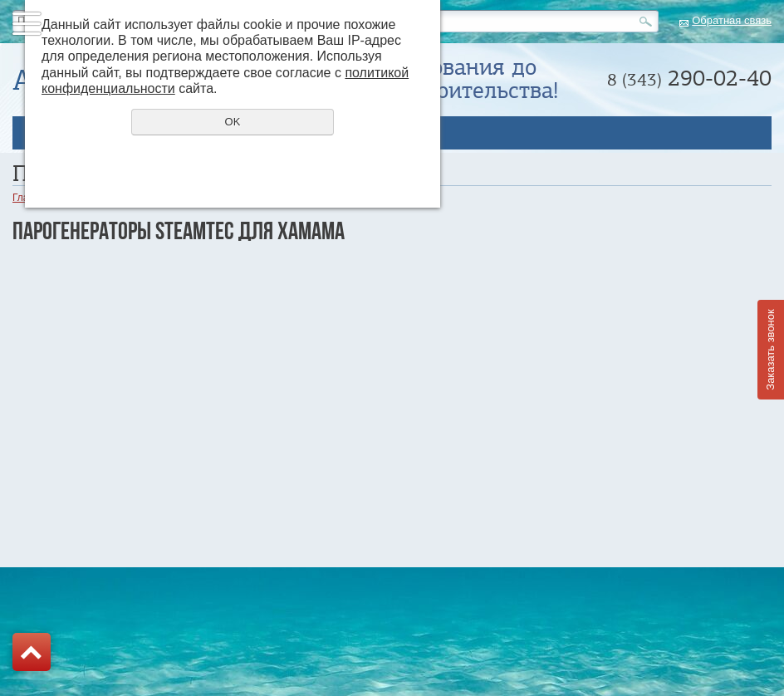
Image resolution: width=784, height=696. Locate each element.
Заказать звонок (770, 349)
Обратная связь (732, 20)
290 (689, 78)
